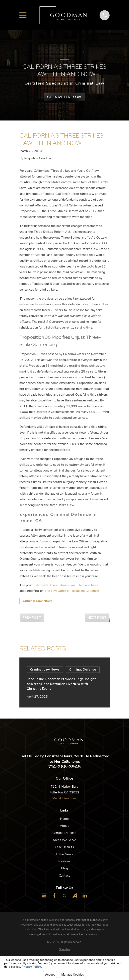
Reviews (64, 861)
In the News (64, 854)
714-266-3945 (64, 767)
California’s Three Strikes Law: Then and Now (66, 585)
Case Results (64, 847)
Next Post (97, 618)
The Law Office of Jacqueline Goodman (72, 591)
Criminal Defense (64, 833)
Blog (64, 868)
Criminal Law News (38, 601)
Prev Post (32, 618)
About (64, 826)
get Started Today (64, 97)
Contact (64, 876)
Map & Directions (64, 798)
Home (64, 819)
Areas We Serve (64, 840)
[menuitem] (65, 950)
